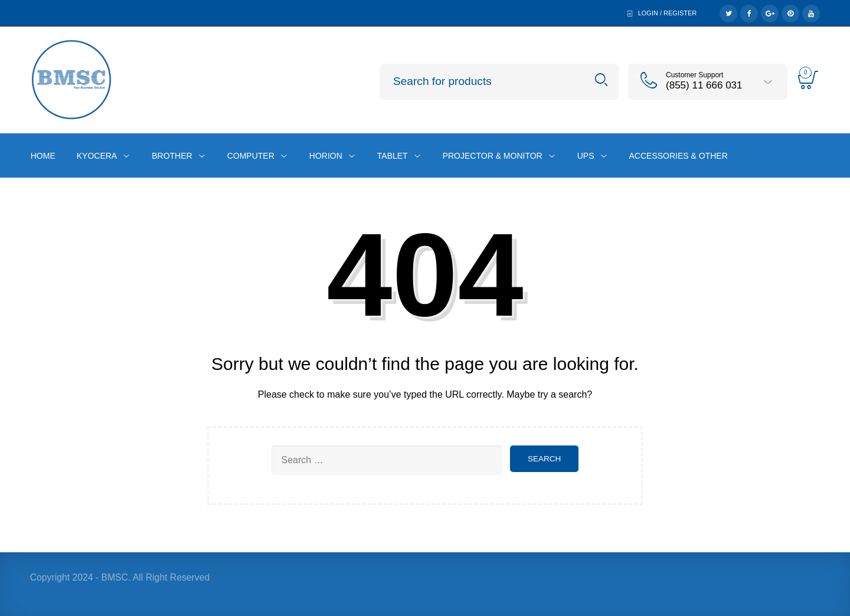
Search (601, 80)
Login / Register (668, 13)
